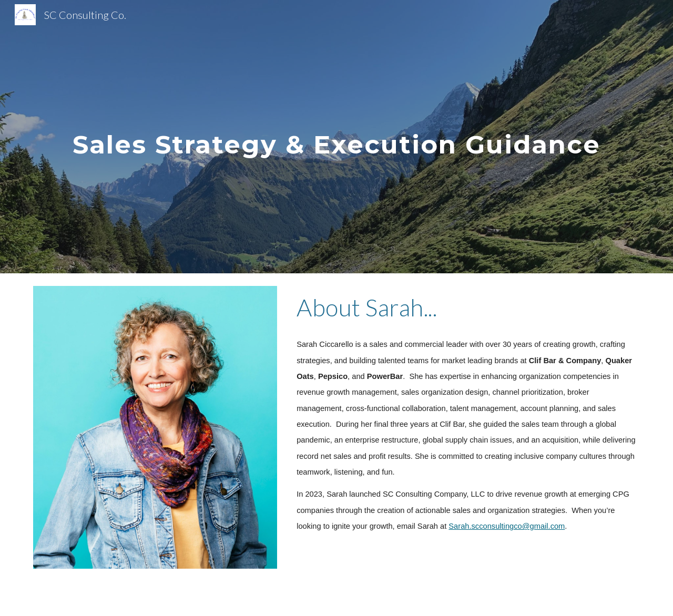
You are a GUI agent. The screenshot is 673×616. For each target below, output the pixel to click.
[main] (336, 136)
